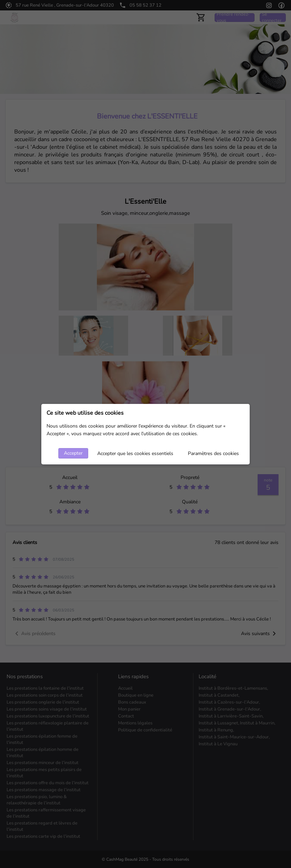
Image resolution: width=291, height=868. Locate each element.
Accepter (73, 453)
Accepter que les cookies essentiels (135, 453)
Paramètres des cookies (213, 453)
